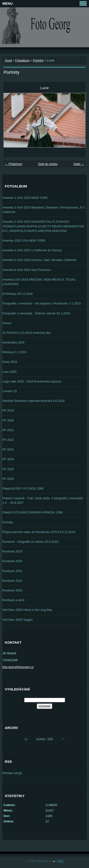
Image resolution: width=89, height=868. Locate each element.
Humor (7, 323)
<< (26, 739)
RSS (61, 861)
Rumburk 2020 (12, 561)
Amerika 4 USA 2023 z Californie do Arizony (32, 250)
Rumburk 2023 (12, 590)
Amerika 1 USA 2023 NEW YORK (25, 198)
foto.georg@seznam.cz (18, 667)
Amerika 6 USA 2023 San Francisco (27, 270)
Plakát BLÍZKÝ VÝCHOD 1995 (23, 488)
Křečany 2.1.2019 (14, 352)
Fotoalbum (22, 60)
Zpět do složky (48, 164)
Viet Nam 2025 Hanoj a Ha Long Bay (27, 610)
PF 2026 (8, 479)
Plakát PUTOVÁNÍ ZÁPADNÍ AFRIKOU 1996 (33, 512)
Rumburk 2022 (12, 581)
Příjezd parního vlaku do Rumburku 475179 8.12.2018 (39, 532)
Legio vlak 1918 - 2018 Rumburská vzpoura (32, 381)
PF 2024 (8, 459)
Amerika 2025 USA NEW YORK (24, 241)
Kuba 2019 (10, 362)
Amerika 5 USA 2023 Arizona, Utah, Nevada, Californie (39, 260)
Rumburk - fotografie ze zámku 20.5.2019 (30, 542)
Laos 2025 (9, 372)
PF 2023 (8, 449)
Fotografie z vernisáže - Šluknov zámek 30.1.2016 (36, 313)
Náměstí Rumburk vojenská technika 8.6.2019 (33, 401)
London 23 (10, 391)
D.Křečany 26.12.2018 (17, 294)
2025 (50, 739)
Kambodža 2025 (13, 342)
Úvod (8, 60)
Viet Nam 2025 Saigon (18, 620)
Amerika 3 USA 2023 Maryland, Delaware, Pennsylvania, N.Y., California (44, 210)
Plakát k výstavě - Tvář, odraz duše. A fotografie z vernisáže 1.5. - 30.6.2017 (43, 500)
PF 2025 (8, 469)
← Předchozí (14, 164)
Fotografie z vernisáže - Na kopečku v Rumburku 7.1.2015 (42, 303)
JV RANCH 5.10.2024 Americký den (27, 333)
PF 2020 (8, 420)
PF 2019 (8, 410)
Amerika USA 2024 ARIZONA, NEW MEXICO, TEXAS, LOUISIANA (39, 282)
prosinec (41, 739)
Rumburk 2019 (12, 551)
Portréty (38, 60)
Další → (79, 164)
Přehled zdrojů (12, 773)
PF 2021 (8, 430)
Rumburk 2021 (12, 571)
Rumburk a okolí (13, 600)
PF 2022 (8, 440)
